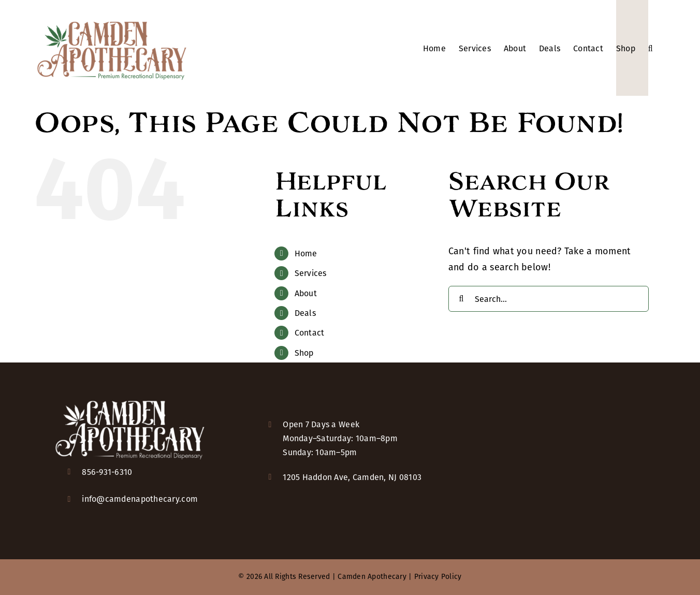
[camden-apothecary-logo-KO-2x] (130, 400)
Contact (310, 333)
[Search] (461, 299)
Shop (304, 353)
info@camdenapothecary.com (140, 499)
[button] (651, 48)
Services (311, 273)
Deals (305, 313)
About (306, 293)
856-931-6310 (107, 472)
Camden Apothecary (372, 577)
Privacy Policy (438, 577)
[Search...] (549, 299)
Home (306, 253)
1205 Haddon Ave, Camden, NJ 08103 (352, 477)
